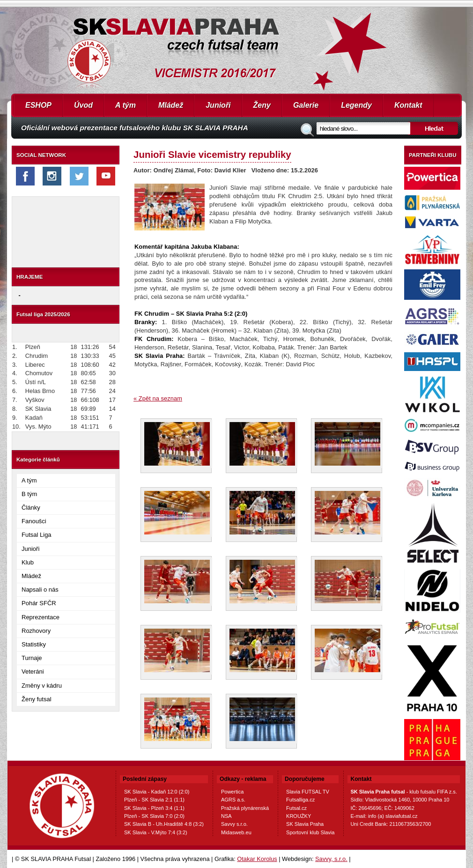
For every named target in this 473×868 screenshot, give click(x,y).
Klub (28, 562)
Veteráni (33, 671)
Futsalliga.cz (300, 800)
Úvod (83, 105)
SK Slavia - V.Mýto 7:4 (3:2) (156, 832)
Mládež (171, 105)
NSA (226, 816)
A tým (126, 105)
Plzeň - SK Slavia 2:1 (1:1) (154, 800)
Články (31, 508)
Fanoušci (34, 521)
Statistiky (34, 644)
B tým (29, 494)
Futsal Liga (37, 535)
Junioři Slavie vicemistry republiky (212, 154)
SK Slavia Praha (305, 824)
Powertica (232, 792)
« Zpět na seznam (158, 398)
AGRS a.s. (233, 800)
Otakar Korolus (257, 859)
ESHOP (38, 105)
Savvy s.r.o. (234, 824)
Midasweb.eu (236, 832)
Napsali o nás (40, 590)
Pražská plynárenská (245, 808)
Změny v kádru (42, 686)
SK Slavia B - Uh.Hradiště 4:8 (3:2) (164, 824)
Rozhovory (36, 631)
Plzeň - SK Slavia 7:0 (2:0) (154, 816)
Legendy (356, 105)
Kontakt (408, 105)
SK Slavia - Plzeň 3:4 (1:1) (154, 808)
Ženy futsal (37, 699)
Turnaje (32, 658)
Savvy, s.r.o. (331, 859)
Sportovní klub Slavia (310, 832)
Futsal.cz (296, 808)
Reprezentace (41, 617)
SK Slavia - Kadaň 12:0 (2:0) (157, 792)
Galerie (306, 105)
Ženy (262, 105)
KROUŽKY (299, 816)
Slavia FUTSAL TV (308, 792)
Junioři (218, 105)
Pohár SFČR (39, 603)
